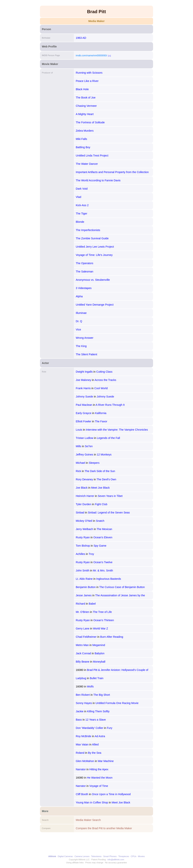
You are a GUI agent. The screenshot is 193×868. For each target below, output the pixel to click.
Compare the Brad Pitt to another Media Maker (104, 828)
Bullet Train (96, 678)
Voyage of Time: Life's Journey (94, 255)
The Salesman (85, 272)
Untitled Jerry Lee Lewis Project (95, 247)
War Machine (106, 761)
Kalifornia (101, 413)
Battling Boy (83, 147)
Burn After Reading (112, 637)
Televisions (96, 856)
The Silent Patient (87, 354)
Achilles (80, 554)
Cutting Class (104, 372)
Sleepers (94, 463)
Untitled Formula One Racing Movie (117, 703)
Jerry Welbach (84, 529)
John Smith (83, 571)
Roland (80, 753)
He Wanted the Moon (100, 778)
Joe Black (82, 488)
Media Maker (96, 21)
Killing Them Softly (98, 711)
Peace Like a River (87, 81)
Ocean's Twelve (103, 562)
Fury (110, 728)
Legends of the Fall (108, 438)
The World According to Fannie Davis (98, 180)
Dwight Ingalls (84, 372)
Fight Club (101, 504)
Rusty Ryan (83, 537)
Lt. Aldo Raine (84, 579)
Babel (92, 604)
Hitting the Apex (99, 769)
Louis (79, 430)
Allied (95, 744)
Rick (78, 471)
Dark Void (82, 189)
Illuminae (81, 313)
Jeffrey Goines (85, 455)
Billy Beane (83, 662)
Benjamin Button (86, 587)
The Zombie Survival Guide (92, 238)
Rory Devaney (84, 479)
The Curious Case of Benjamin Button (122, 587)
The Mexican (104, 529)
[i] (109, 56)
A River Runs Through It (110, 405)
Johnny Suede (84, 397)
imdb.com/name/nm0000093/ (91, 55)
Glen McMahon (85, 761)
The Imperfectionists (88, 230)
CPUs (134, 856)
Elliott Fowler (83, 421)
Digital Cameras (65, 856)
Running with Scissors (89, 73)
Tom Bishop (83, 546)
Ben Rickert (83, 695)
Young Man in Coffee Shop (92, 802)
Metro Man (82, 645)
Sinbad (80, 513)
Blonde (80, 222)
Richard (80, 604)
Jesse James (84, 595)
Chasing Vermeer (86, 106)
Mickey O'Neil (84, 521)
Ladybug (81, 678)
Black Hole (82, 89)
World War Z (100, 628)
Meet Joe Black (100, 488)
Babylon (100, 653)
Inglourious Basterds (109, 579)
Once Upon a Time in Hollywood (111, 794)
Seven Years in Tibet (110, 496)
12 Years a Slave (96, 720)
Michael (80, 463)
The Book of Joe (86, 98)
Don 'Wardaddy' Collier (90, 728)
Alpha (79, 296)
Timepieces (124, 856)
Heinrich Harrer (85, 496)
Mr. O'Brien (83, 612)
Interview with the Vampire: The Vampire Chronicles (117, 430)
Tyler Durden (83, 504)
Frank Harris (83, 388)
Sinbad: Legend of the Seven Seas (109, 513)
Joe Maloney (83, 380)
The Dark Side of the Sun (100, 471)
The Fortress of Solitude (90, 122)
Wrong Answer (85, 338)
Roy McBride (83, 736)
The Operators (85, 263)
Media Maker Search (88, 820)
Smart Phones (110, 856)
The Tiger (82, 214)
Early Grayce (84, 413)
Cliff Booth (82, 794)
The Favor (101, 421)
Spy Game (100, 546)
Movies (141, 856)
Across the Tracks (105, 380)
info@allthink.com (116, 860)
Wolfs (90, 686)
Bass (79, 720)
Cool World (101, 388)
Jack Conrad (83, 653)
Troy (91, 554)
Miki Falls (81, 139)
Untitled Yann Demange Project (95, 305)
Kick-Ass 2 (82, 205)
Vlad (79, 197)
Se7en (89, 446)
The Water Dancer (87, 164)
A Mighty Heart (85, 114)
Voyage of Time (99, 786)
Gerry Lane (83, 628)
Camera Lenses (82, 856)
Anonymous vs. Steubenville (93, 280)
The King (81, 346)
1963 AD (81, 38)
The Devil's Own (106, 479)
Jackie (80, 711)
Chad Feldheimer (86, 637)
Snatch (100, 521)
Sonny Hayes (84, 703)
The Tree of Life (102, 612)
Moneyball (99, 662)
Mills (79, 446)
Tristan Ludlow (85, 438)
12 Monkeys (104, 455)
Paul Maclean (84, 405)
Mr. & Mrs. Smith (103, 571)
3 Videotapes (84, 288)
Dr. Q (79, 321)
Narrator (81, 769)
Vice (78, 330)
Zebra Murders (85, 131)
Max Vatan (82, 744)
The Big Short (102, 695)
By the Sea (95, 753)
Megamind (99, 645)
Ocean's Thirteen (104, 620)
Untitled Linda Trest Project (92, 156)
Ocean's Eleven (103, 537)
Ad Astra (100, 736)
